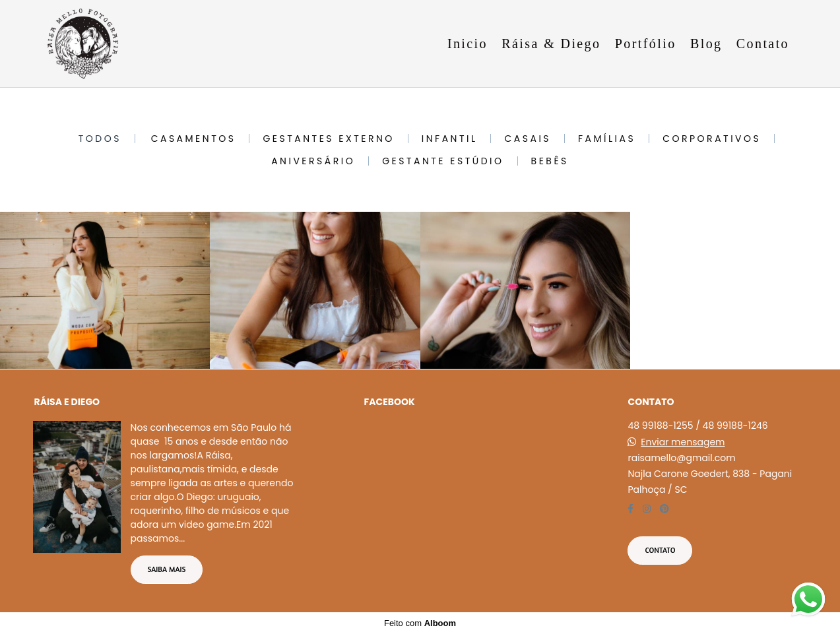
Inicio (468, 44)
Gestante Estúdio (443, 161)
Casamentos (194, 139)
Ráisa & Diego (551, 44)
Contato (763, 44)
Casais (528, 139)
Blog (706, 44)
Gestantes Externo (328, 139)
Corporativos (712, 139)
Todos (100, 139)
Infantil (450, 139)
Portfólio (646, 44)
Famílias (607, 139)
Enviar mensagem (683, 442)
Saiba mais (167, 569)
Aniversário (313, 161)
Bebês (550, 161)
